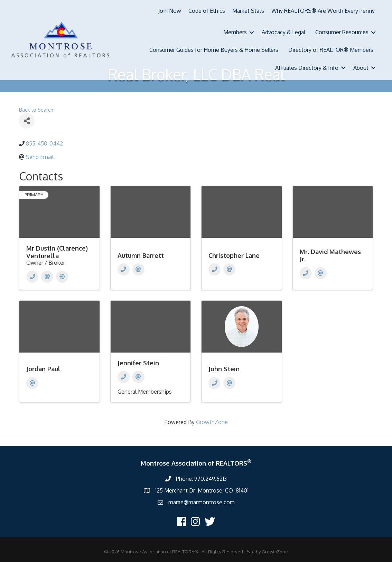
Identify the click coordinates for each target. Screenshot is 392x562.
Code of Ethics (207, 11)
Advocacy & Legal (283, 32)
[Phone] (32, 277)
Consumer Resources (342, 32)
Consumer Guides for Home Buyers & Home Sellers (214, 50)
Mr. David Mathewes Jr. (330, 255)
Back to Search (36, 110)
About (361, 68)
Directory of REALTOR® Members (331, 50)
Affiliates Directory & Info (307, 68)
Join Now (170, 11)
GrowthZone (212, 422)
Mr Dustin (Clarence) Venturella (57, 252)
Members (235, 32)
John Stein (224, 369)
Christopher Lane (234, 255)
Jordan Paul (43, 369)
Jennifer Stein (138, 363)
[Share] (27, 121)
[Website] (62, 277)
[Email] (47, 277)
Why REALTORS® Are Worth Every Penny (323, 11)
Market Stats (248, 11)
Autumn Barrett (141, 255)
